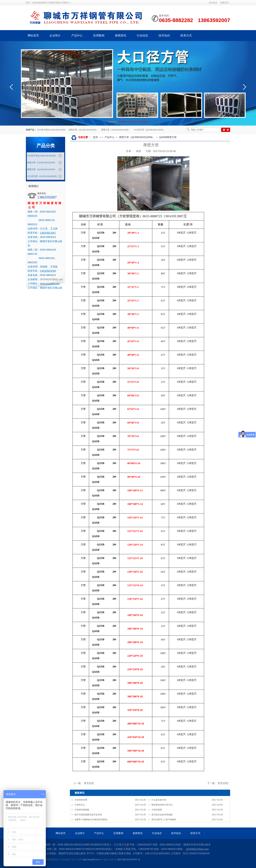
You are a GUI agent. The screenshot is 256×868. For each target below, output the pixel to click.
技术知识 (164, 35)
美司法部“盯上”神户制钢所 (164, 820)
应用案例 (99, 35)
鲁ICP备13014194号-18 (129, 860)
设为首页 (213, 3)
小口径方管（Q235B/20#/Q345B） (149, 130)
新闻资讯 (121, 35)
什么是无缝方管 (159, 800)
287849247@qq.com (51, 279)
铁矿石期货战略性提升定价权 (88, 815)
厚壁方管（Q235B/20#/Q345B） (116, 130)
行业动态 (142, 35)
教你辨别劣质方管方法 (162, 805)
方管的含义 (80, 805)
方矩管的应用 (81, 800)
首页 (95, 137)
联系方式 (186, 35)
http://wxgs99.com (91, 860)
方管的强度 (157, 810)
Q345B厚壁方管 (168, 137)
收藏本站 (224, 3)
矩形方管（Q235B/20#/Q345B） (83, 130)
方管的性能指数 (82, 810)
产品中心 (77, 35)
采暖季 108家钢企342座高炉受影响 (91, 820)
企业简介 (55, 35)
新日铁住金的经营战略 (162, 815)
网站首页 (33, 35)
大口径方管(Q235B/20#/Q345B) (51, 130)
